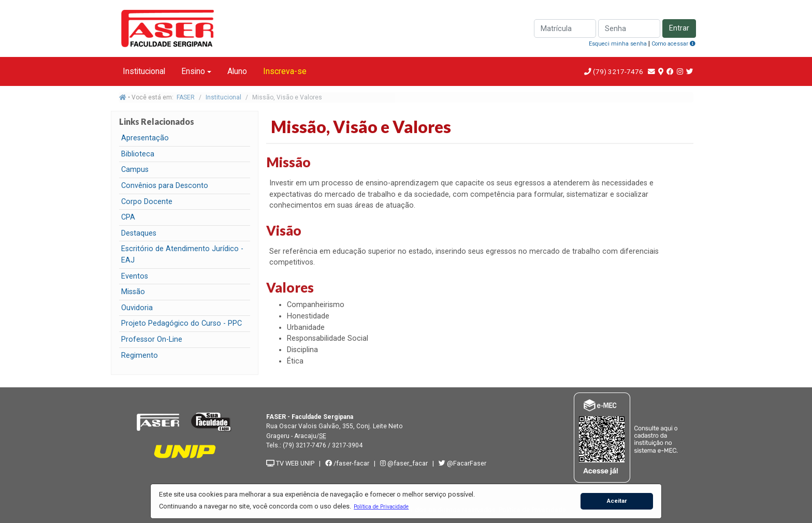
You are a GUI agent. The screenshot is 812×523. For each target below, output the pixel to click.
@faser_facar (405, 463)
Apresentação (145, 138)
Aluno (237, 71)
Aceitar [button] (617, 501)
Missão (133, 292)
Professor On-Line (152, 339)
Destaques (139, 233)
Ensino (193, 71)
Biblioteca (138, 154)
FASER (186, 97)
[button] (381, 506)
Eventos (135, 276)
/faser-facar (347, 463)
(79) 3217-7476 (618, 71)
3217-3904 (347, 445)
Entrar (679, 28)
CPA (128, 217)
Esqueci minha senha (618, 44)
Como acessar (673, 44)
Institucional (144, 71)
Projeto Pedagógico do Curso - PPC (182, 323)
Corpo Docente (147, 202)
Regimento (140, 355)
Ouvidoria (137, 308)
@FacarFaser (462, 463)
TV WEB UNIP (290, 463)
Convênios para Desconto (165, 186)
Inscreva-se (285, 71)
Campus (135, 170)
